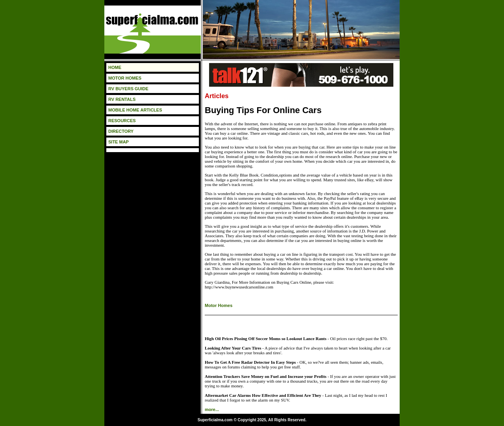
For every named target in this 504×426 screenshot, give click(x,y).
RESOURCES (122, 121)
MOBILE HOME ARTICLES (135, 110)
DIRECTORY (121, 131)
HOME (115, 67)
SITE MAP (119, 142)
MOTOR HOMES (125, 78)
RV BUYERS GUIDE (128, 89)
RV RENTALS (122, 99)
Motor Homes (219, 305)
